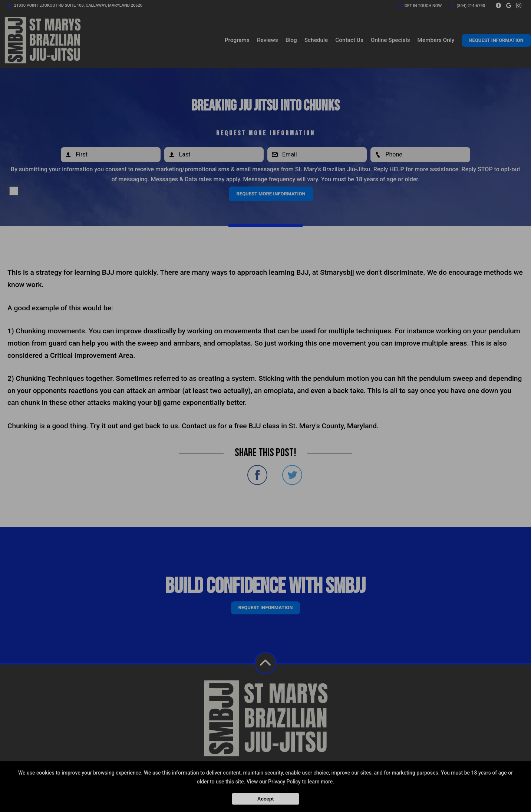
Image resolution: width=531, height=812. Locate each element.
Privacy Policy (284, 782)
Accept (265, 799)
